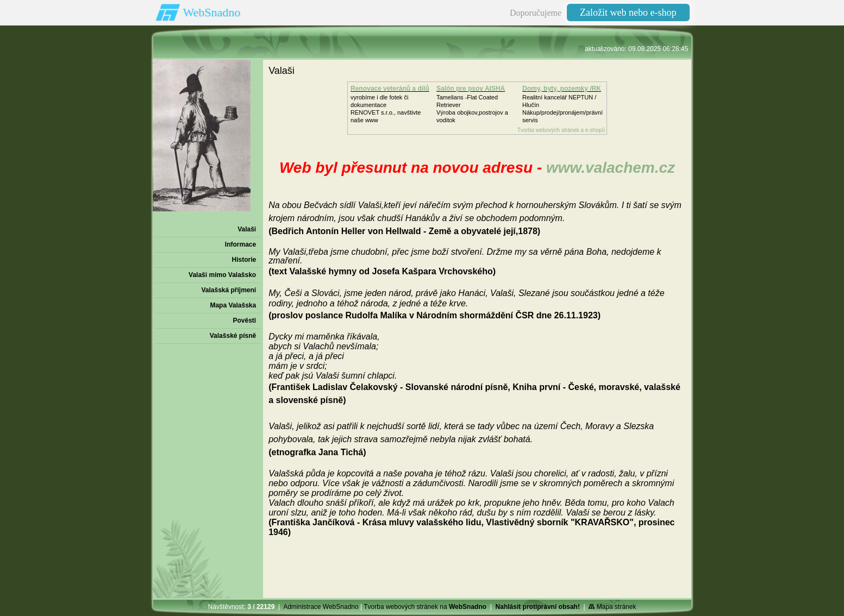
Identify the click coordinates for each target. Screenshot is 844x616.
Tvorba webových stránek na (425, 607)
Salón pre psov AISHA (471, 89)
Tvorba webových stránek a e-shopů (561, 130)
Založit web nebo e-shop (628, 12)
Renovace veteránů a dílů (390, 89)
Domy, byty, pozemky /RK (562, 89)
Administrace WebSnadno (321, 607)
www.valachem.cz (611, 168)
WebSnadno (212, 12)
